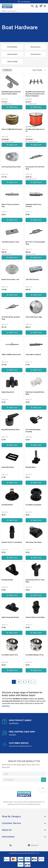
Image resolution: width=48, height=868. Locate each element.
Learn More (12, 735)
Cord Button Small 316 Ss (10, 655)
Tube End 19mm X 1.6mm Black (12, 542)
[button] (43, 788)
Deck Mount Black (7, 580)
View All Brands (14, 723)
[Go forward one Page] (34, 682)
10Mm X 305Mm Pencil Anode (11, 355)
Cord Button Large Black (33, 505)
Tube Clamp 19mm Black (33, 542)
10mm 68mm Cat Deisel (33, 355)
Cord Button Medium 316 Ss (35, 655)
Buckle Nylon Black (8, 467)
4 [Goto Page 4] (28, 682)
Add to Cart (12, 107)
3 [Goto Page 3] (24, 682)
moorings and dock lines (11, 701)
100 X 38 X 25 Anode (32, 279)
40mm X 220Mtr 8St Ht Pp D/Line (12, 129)
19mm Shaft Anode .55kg (34, 317)
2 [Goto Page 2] (19, 682)
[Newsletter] (44, 780)
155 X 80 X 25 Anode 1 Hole (10, 242)
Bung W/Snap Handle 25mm (11, 430)
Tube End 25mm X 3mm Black (35, 617)
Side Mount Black (7, 505)
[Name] (24, 774)
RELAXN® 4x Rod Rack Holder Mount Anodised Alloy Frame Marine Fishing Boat (35, 94)
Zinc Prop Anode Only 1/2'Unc (11, 167)
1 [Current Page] (14, 682)
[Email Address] (24, 780)
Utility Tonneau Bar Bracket (10, 617)
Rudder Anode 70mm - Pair (10, 279)
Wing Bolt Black (31, 467)
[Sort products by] (39, 70)
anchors (41, 699)
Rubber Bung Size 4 (8, 392)
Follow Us (33, 845)
